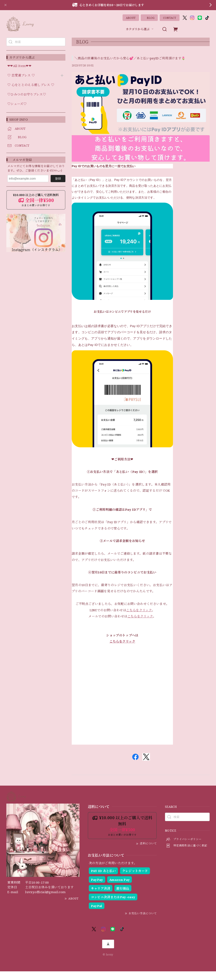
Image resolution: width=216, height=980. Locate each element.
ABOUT (131, 18)
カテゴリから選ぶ (140, 29)
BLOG (149, 18)
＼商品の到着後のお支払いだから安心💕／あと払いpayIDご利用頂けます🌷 (130, 58)
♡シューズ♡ (17, 104)
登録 (58, 178)
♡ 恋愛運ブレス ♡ (21, 75)
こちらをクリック (139, 618)
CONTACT (170, 18)
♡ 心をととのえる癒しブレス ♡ (31, 85)
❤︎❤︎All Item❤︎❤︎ (19, 66)
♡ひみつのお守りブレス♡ (27, 94)
